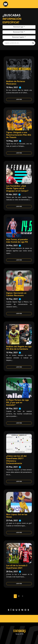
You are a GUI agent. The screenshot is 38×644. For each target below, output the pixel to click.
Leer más (19, 99)
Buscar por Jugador (18, 37)
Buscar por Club (18, 32)
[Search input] (18, 43)
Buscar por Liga (18, 27)
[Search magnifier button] (33, 43)
